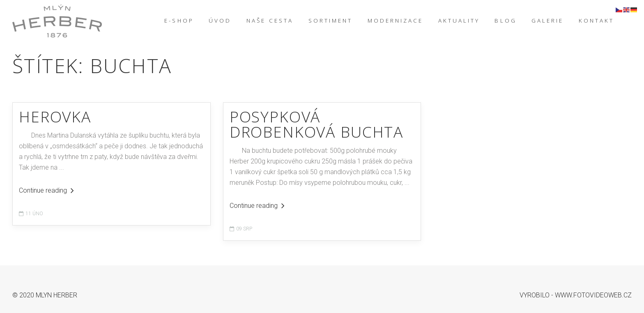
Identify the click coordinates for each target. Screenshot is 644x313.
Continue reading (46, 190)
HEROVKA (55, 116)
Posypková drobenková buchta (316, 124)
